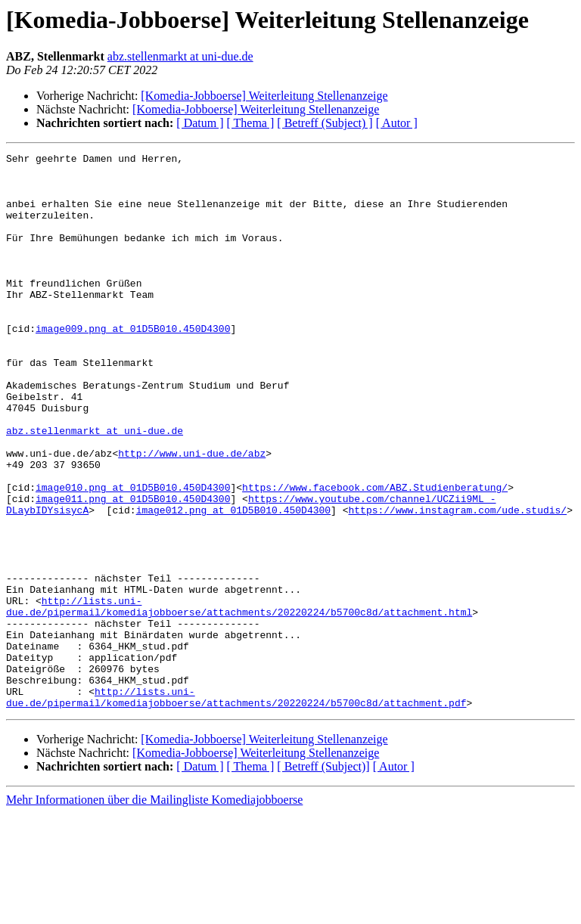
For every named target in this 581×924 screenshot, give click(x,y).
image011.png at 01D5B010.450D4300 (133, 569)
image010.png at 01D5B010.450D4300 (133, 555)
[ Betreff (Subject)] (323, 877)
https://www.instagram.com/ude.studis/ (457, 582)
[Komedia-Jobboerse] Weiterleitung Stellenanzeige (264, 96)
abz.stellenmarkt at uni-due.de (180, 56)
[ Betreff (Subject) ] (325, 123)
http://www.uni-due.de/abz (192, 514)
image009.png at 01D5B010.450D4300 (133, 364)
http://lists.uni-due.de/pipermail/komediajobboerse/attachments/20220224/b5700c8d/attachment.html (239, 698)
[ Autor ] (397, 123)
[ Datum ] (200, 123)
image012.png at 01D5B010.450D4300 (233, 582)
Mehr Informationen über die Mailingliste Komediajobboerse (154, 911)
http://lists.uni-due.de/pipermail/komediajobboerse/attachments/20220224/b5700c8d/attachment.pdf (236, 807)
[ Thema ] (251, 123)
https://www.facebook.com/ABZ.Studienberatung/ (375, 555)
